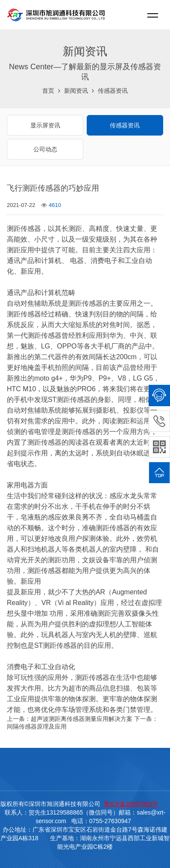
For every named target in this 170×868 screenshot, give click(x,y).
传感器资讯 (113, 91)
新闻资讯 (76, 91)
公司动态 (45, 149)
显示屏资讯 (45, 125)
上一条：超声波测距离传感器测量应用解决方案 (70, 719)
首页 (48, 91)
